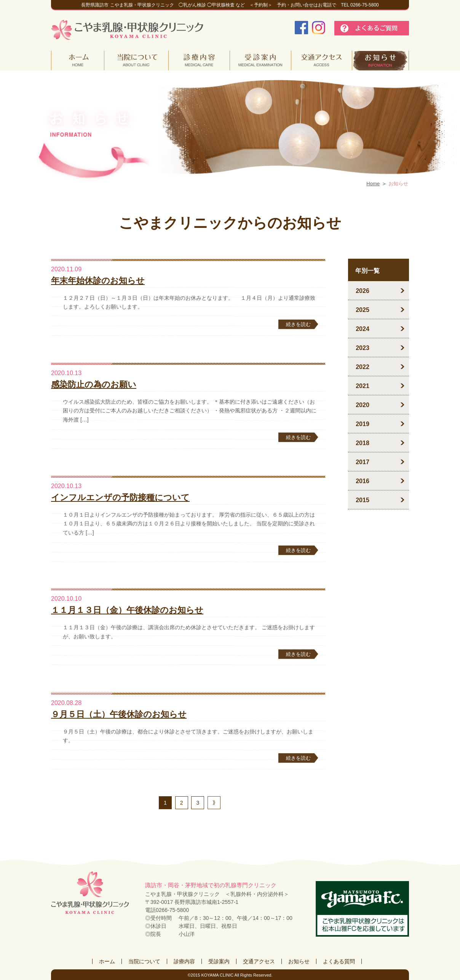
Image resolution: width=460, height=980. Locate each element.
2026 (363, 291)
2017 (363, 462)
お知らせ (299, 961)
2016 (363, 481)
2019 (363, 424)
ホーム (107, 961)
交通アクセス (259, 961)
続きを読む (298, 324)
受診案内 (219, 961)
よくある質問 (339, 961)
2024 (363, 329)
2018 (363, 443)
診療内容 (184, 961)
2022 (363, 367)
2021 (363, 386)
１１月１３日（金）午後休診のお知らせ (127, 610)
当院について (144, 961)
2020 (363, 405)
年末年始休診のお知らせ (98, 281)
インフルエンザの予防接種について (120, 497)
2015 (363, 500)
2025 (363, 310)
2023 (363, 348)
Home (373, 184)
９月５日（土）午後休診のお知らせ (119, 714)
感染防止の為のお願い (94, 384)
